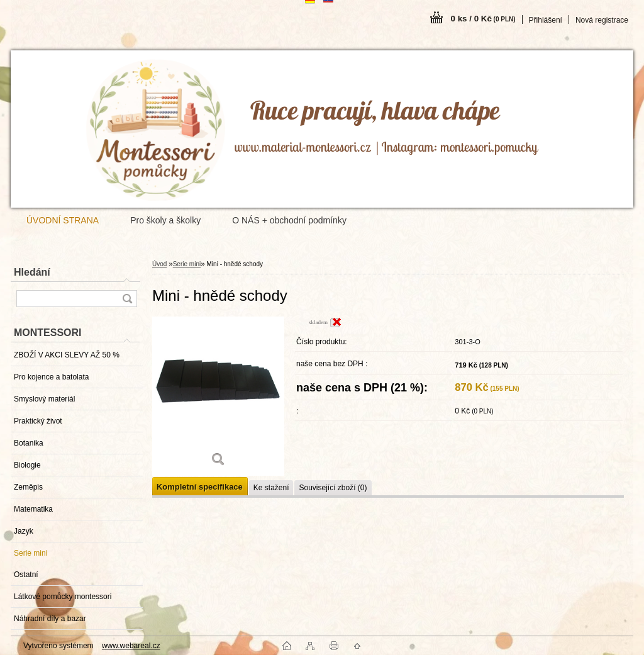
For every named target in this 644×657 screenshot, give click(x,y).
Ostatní (26, 575)
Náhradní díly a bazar (50, 619)
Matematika (33, 509)
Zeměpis (28, 487)
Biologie (27, 465)
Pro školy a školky (165, 220)
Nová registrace (602, 20)
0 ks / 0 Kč (483, 19)
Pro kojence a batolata (51, 377)
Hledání (32, 272)
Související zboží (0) (333, 488)
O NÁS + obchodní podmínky (289, 220)
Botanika (29, 443)
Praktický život (38, 421)
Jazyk (24, 531)
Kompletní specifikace (200, 487)
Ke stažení (271, 488)
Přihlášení (546, 20)
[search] (127, 299)
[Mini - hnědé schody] (218, 396)
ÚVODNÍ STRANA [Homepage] (63, 220)
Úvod (159, 264)
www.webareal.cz (131, 646)
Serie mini (31, 553)
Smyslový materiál (44, 399)
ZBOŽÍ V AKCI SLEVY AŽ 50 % (67, 355)
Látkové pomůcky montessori (63, 597)
